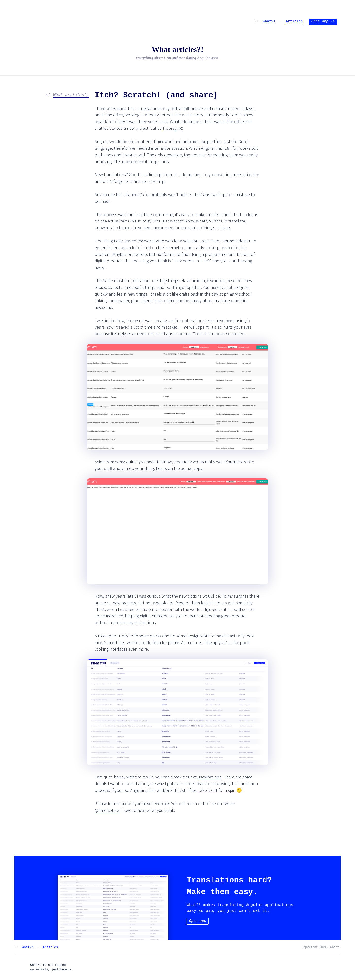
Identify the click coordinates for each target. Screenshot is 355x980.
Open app (323, 22)
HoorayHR (172, 128)
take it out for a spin (217, 790)
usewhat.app (210, 777)
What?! (269, 22)
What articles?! (71, 95)
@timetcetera (107, 810)
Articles (294, 22)
